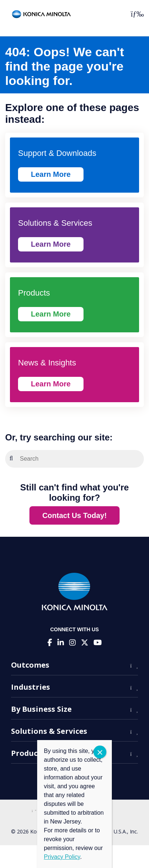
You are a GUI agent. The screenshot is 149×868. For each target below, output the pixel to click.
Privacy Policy (62, 857)
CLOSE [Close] (100, 752)
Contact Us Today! (74, 515)
